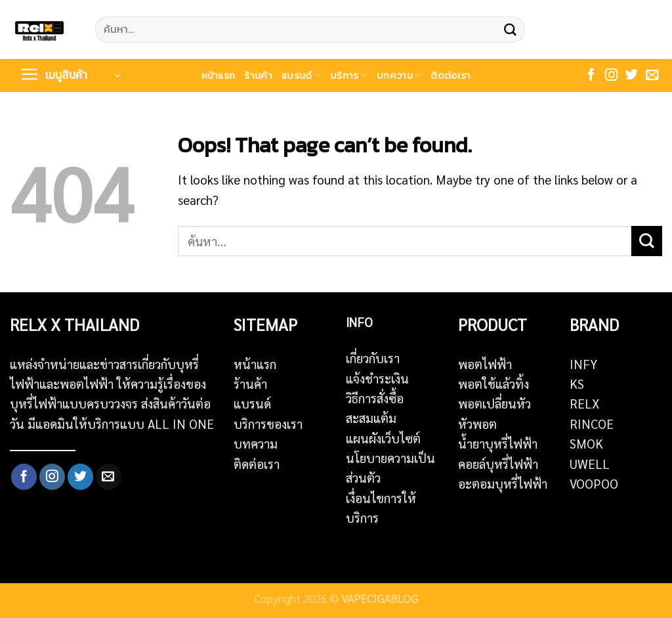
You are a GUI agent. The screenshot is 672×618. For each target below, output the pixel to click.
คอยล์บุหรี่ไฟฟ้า (498, 464)
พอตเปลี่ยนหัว (494, 403)
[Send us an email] (652, 76)
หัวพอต (477, 424)
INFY (583, 364)
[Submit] (510, 30)
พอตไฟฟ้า (485, 364)
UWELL (590, 464)
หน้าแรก (219, 75)
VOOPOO (594, 483)
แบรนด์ (301, 75)
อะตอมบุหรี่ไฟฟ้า (503, 483)
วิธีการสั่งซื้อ (375, 398)
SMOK (586, 443)
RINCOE (592, 424)
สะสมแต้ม (371, 418)
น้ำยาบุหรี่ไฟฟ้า (498, 443)
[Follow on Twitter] (632, 76)
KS (577, 384)
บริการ (349, 75)
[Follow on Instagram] (611, 76)
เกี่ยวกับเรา (373, 358)
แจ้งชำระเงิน (377, 378)
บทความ (399, 75)
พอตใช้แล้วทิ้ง (493, 384)
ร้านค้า (258, 75)
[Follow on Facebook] (591, 76)
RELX (585, 403)
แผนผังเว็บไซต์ (383, 438)
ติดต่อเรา (451, 75)
